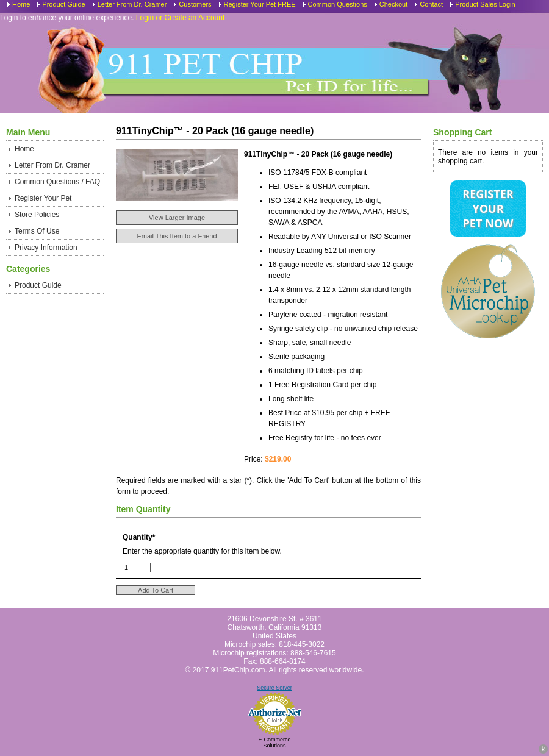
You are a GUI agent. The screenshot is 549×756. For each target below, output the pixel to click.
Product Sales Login (485, 4)
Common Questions (338, 4)
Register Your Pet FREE (260, 4)
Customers (195, 4)
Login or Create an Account (180, 18)
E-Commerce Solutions (274, 743)
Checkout (393, 4)
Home (21, 4)
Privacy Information (46, 248)
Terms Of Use (37, 231)
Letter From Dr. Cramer (132, 4)
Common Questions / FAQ (57, 182)
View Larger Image (177, 218)
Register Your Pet (43, 198)
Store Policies (37, 215)
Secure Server (274, 688)
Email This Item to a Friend (177, 236)
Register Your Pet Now (488, 209)
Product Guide (63, 4)
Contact (431, 4)
